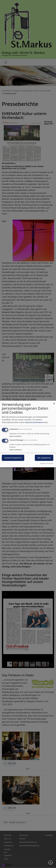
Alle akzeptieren (44, 458)
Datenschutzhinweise (34, 422)
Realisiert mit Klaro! (47, 463)
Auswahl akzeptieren (13, 458)
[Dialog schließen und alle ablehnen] (54, 402)
